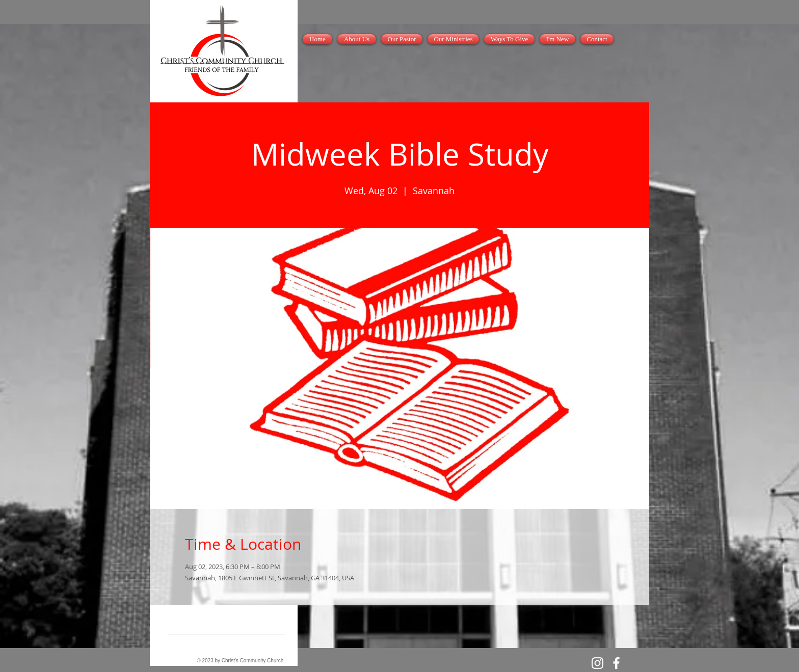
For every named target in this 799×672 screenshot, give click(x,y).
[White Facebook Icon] (616, 663)
